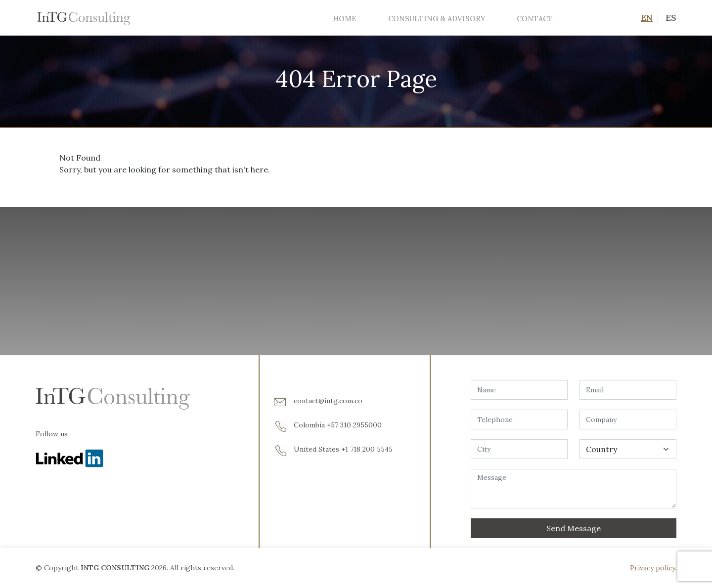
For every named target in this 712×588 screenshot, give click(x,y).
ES (671, 18)
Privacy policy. (653, 568)
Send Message (574, 528)
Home (345, 19)
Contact (535, 19)
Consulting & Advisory (437, 19)
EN (647, 18)
